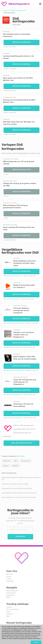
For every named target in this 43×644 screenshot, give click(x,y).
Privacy (9, 576)
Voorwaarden (7, 240)
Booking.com (26, 461)
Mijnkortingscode (12, 591)
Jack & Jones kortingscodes (15, 418)
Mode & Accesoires (17, 10)
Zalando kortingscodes (13, 299)
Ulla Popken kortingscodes (15, 395)
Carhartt (9, 607)
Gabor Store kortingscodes (15, 276)
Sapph (8, 612)
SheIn (8, 616)
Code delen (10, 581)
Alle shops (21, 456)
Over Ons (9, 574)
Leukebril (9, 614)
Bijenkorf (16, 466)
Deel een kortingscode (22, 443)
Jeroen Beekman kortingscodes (16, 323)
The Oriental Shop (12, 609)
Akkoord (36, 642)
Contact (9, 579)
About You (7, 461)
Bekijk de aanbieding (22, 42)
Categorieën (10, 595)
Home (6, 10)
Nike (16, 461)
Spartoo (6, 466)
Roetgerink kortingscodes (14, 347)
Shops (8, 597)
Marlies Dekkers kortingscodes (16, 370)
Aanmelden (20, 536)
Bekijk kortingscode (22, 169)
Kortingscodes (11, 593)
